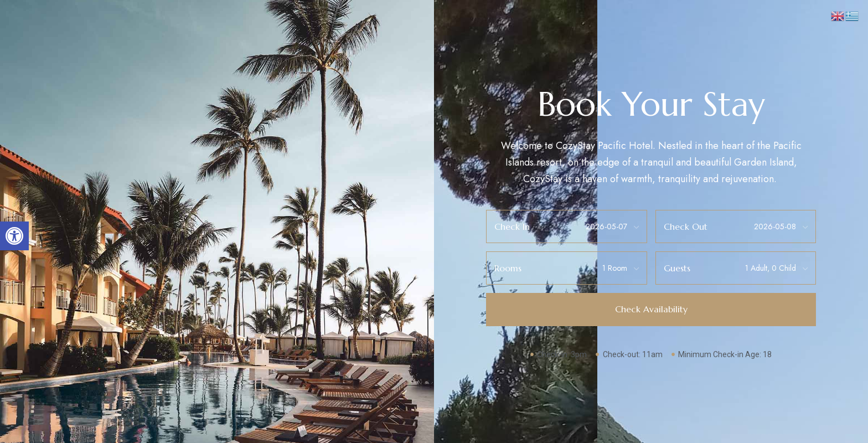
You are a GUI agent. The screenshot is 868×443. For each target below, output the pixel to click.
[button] (14, 236)
